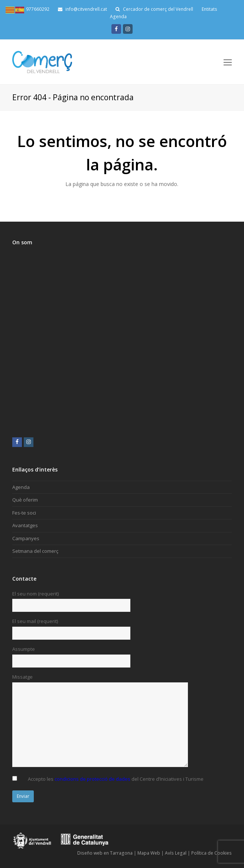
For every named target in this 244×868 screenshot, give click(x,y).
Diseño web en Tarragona (105, 853)
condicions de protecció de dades (92, 779)
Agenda (118, 17)
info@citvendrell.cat (83, 9)
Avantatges (25, 525)
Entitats (209, 9)
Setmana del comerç (35, 551)
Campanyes (26, 538)
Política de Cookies (212, 853)
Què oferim (25, 500)
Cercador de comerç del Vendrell (158, 9)
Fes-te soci (24, 513)
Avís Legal (176, 853)
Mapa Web (149, 853)
